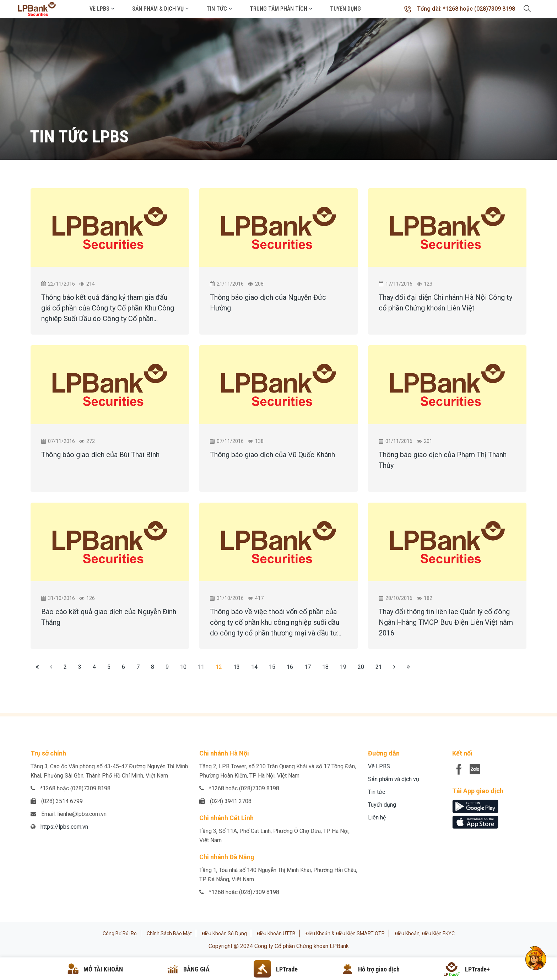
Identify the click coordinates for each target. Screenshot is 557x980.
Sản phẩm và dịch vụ (394, 779)
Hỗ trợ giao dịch (379, 969)
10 (183, 667)
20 (361, 667)
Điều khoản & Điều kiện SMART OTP (345, 933)
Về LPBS (99, 9)
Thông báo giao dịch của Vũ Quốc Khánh (272, 455)
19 (343, 667)
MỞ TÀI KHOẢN (103, 969)
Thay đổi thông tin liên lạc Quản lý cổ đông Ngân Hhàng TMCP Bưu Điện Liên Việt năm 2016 (446, 622)
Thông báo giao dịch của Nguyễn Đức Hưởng (268, 303)
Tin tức (217, 9)
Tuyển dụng (345, 9)
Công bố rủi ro (120, 933)
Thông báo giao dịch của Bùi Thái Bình (100, 455)
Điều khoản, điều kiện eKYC (425, 933)
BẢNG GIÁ (196, 969)
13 (237, 667)
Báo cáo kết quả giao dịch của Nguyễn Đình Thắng (109, 617)
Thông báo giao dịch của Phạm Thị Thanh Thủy (443, 460)
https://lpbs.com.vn (64, 827)
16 (290, 667)
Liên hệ (377, 817)
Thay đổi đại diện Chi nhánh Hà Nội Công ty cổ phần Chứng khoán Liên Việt (445, 303)
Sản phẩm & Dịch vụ (158, 9)
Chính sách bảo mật (169, 933)
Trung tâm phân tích (278, 9)
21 (379, 667)
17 (308, 667)
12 (219, 667)
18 (325, 667)
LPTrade (287, 969)
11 (201, 667)
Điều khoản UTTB (276, 933)
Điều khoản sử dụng (224, 933)
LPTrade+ (477, 969)
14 (254, 667)
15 (272, 667)
